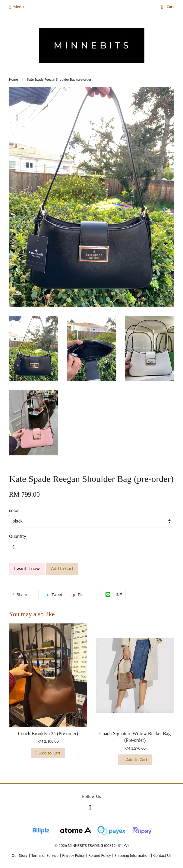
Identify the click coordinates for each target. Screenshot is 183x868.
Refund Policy (100, 856)
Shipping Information (132, 856)
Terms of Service (45, 856)
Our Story (20, 856)
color (14, 510)
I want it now (27, 568)
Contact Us (162, 856)
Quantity (18, 536)
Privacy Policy (74, 856)
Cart (168, 7)
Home (13, 80)
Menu (16, 7)
